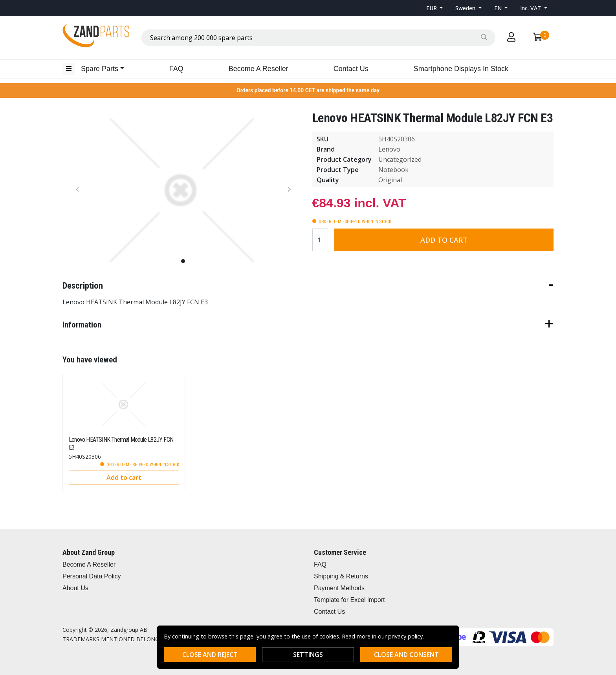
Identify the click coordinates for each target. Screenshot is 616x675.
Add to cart (444, 240)
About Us (75, 588)
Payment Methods (339, 588)
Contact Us (351, 69)
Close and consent (406, 655)
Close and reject (210, 655)
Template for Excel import (349, 600)
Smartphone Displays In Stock (461, 69)
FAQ (176, 69)
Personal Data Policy (92, 576)
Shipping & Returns (341, 576)
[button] (435, 8)
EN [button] (499, 8)
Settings (308, 655)
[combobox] (318, 38)
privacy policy (405, 636)
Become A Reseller (258, 69)
